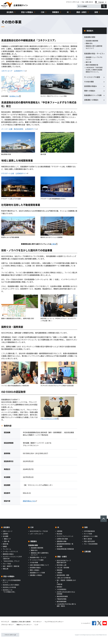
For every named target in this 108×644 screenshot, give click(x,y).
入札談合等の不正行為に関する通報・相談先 (66, 605)
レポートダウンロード (37, 534)
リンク (36, 625)
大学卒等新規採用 (89, 531)
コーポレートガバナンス (10, 551)
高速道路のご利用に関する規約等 (21, 622)
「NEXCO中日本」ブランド (11, 561)
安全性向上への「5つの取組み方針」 (9, 591)
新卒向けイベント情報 (91, 536)
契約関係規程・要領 (63, 575)
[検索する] (104, 6)
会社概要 (5, 536)
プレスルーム (7, 549)
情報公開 (5, 569)
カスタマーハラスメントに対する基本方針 (12, 557)
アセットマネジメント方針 (50, 419)
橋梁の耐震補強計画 (92, 65)
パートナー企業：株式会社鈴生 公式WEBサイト (20, 129)
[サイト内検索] (89, 6)
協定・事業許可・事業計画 (11, 566)
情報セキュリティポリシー (24, 625)
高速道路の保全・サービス (94, 54)
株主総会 (59, 534)
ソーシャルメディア (86, 623)
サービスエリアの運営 (92, 77)
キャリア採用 (88, 534)
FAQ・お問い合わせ (87, 2)
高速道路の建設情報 (92, 41)
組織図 (5, 546)
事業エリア (7, 539)
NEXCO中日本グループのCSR (39, 531)
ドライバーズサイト (73, 2)
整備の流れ (89, 43)
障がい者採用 (88, 539)
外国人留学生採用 (89, 541)
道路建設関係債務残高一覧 (65, 544)
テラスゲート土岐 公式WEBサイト (15, 173)
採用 (96, 12)
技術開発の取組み (90, 86)
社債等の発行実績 (62, 539)
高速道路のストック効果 (93, 95)
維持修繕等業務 (62, 601)
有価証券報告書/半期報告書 (65, 549)
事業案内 (56, 12)
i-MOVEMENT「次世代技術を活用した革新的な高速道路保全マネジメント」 (94, 70)
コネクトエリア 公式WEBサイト (14, 71)
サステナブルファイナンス (65, 536)
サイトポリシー (38, 622)
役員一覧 (7, 541)
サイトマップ (5, 622)
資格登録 (59, 570)
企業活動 (88, 551)
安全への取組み (27, 12)
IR (68, 12)
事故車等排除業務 (62, 596)
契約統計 (59, 587)
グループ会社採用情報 (91, 544)
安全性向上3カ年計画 (9, 587)
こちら (54, 244)
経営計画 (5, 544)
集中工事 (88, 62)
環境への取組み (90, 91)
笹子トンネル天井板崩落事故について (12, 581)
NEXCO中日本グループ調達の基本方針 (64, 561)
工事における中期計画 (64, 578)
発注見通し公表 (62, 565)
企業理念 (5, 534)
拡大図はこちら (15, 96)
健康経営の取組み (8, 554)
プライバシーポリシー (8, 625)
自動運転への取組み (91, 100)
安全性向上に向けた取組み (11, 585)
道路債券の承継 (62, 541)
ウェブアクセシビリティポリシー (54, 622)
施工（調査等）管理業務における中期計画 (66, 582)
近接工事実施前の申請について (39, 565)
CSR (43, 12)
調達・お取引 (82, 12)
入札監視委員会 (62, 589)
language (101, 2)
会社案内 (10, 12)
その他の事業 (89, 82)
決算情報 (59, 531)
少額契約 (59, 573)
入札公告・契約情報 (63, 567)
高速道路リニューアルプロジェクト (94, 58)
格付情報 (59, 546)
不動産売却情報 (62, 599)
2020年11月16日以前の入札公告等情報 (66, 593)
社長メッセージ (8, 531)
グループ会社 (7, 564)
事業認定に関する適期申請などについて (94, 47)
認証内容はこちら (30, 501)
